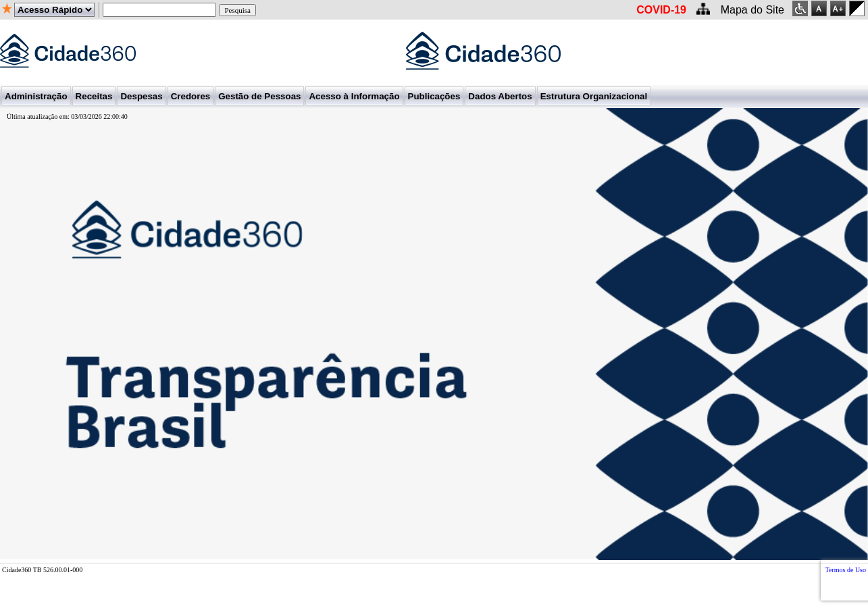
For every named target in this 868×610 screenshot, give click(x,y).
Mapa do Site (752, 10)
